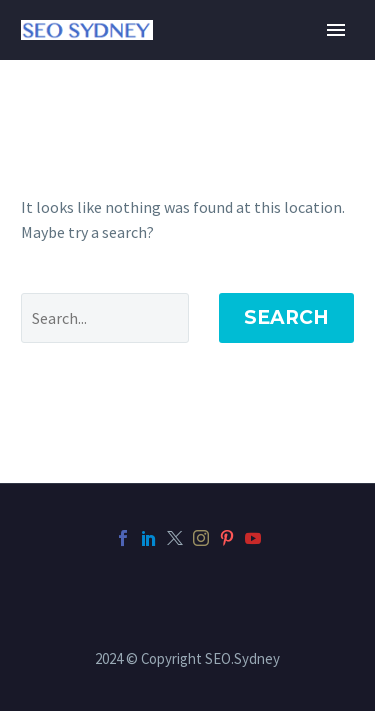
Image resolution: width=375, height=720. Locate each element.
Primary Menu (336, 30)
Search (286, 317)
